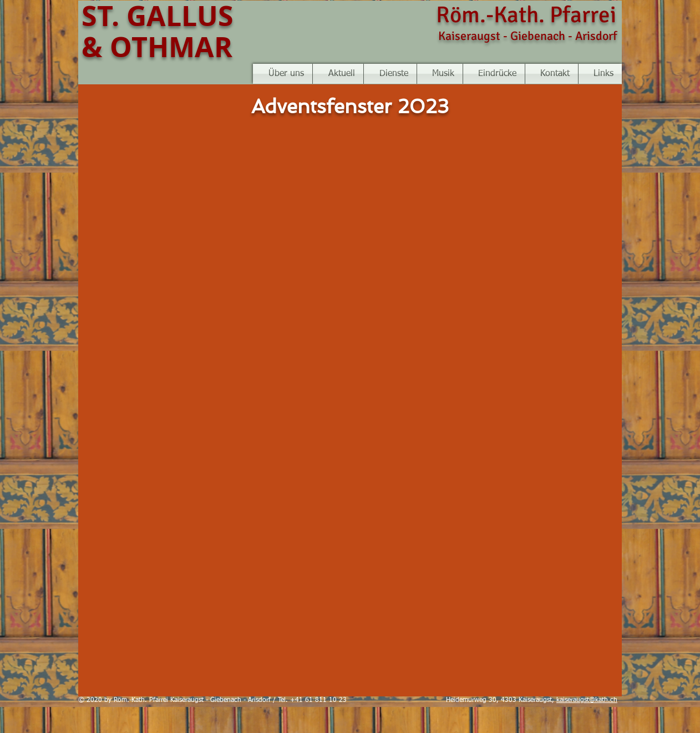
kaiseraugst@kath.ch (587, 700)
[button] (440, 74)
